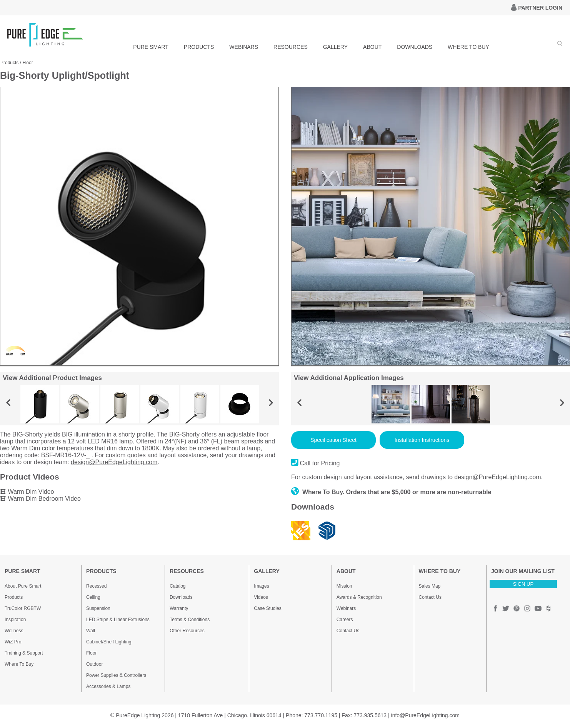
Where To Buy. (318, 492)
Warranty (179, 608)
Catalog (177, 586)
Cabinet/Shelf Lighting (109, 642)
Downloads (181, 597)
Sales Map (430, 586)
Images (261, 586)
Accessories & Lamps (108, 686)
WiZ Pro (13, 642)
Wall (91, 631)
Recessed (96, 586)
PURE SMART (151, 47)
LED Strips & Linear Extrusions (118, 620)
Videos (261, 597)
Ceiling (93, 597)
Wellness (14, 631)
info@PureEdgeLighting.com (425, 715)
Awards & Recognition (359, 597)
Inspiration (15, 620)
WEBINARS (244, 47)
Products (9, 63)
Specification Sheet (333, 440)
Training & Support (24, 653)
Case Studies (267, 608)
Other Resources (187, 631)
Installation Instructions (422, 440)
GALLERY (335, 47)
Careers (345, 620)
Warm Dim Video (27, 492)
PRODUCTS (199, 47)
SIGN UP (523, 584)
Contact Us (348, 631)
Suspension (98, 608)
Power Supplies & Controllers (116, 675)
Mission (344, 586)
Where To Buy (19, 664)
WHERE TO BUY (468, 47)
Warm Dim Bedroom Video (40, 499)
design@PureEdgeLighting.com (114, 462)
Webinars (346, 608)
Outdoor (94, 664)
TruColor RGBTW (23, 608)
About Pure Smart (23, 586)
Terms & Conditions (190, 620)
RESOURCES (291, 47)
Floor (27, 63)
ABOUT (372, 47)
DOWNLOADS (415, 47)
